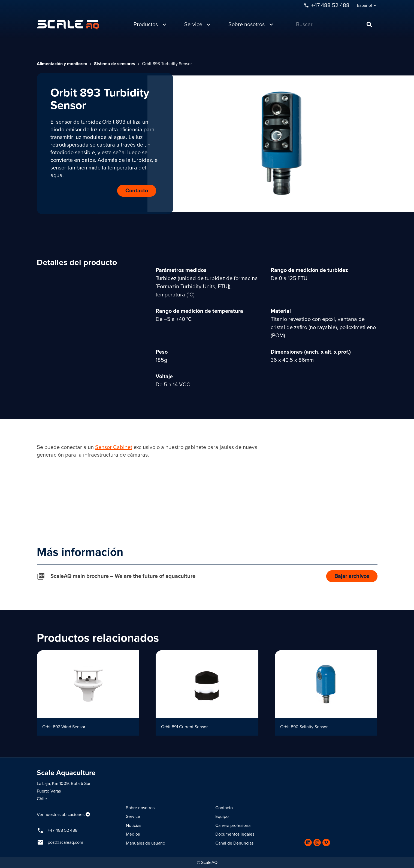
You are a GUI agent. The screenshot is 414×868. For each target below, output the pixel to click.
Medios (133, 834)
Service (133, 817)
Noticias (134, 825)
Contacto (224, 808)
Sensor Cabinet (114, 447)
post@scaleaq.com (65, 842)
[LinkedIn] (308, 843)
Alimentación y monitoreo (62, 64)
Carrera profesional (233, 825)
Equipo (222, 817)
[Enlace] (68, 25)
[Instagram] (317, 843)
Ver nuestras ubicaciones (61, 815)
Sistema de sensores (115, 64)
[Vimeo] (326, 843)
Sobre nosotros (140, 808)
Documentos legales (235, 834)
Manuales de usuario (146, 843)
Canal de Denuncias (234, 843)
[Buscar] (334, 25)
